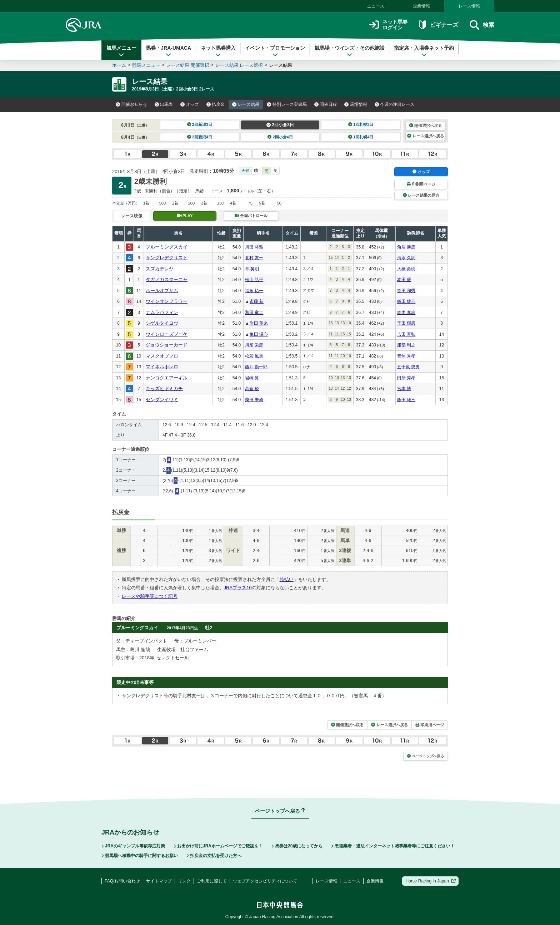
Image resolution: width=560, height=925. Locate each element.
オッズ (190, 104)
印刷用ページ (421, 184)
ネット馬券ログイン (388, 25)
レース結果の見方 (421, 195)
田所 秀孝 (406, 378)
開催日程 (326, 104)
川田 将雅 (254, 247)
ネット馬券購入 (218, 51)
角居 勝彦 (406, 247)
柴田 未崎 (254, 400)
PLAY (185, 216)
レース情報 (469, 6)
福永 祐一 (254, 291)
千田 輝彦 (406, 323)
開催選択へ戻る (426, 126)
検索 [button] (482, 25)
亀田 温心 (259, 334)
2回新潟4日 (200, 137)
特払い (287, 579)
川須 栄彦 (254, 345)
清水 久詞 (406, 258)
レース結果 (246, 104)
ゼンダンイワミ (162, 400)
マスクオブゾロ (162, 356)
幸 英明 (252, 269)
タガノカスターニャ (167, 279)
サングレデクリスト (167, 258)
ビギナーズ (438, 25)
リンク (184, 881)
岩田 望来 (259, 323)
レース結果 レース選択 (239, 65)
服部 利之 (406, 345)
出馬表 (164, 104)
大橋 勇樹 (406, 269)
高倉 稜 (252, 389)
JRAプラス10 (238, 588)
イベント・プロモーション (275, 51)
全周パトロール (251, 216)
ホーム (119, 65)
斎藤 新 (257, 301)
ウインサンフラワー (167, 301)
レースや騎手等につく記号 (150, 596)
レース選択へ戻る (425, 136)
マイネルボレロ (162, 367)
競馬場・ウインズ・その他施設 (350, 51)
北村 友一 (254, 258)
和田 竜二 (254, 313)
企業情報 (421, 6)
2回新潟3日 (200, 124)
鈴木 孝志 (406, 313)
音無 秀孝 (406, 356)
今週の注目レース (395, 104)
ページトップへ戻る (426, 756)
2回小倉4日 (280, 137)
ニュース (376, 6)
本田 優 (404, 280)
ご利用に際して (212, 881)
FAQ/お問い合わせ (122, 881)
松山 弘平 (254, 280)
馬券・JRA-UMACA (168, 51)
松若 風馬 (254, 356)
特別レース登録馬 (287, 104)
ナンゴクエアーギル (167, 378)
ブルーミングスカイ (167, 247)
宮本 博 (404, 389)
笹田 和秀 (406, 291)
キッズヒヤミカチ (164, 388)
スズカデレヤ (160, 269)
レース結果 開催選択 (188, 65)
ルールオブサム (162, 291)
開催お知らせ (131, 104)
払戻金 (216, 104)
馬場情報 (356, 104)
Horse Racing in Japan (431, 881)
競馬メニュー (121, 51)
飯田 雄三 (406, 301)
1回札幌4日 (361, 137)
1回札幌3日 (361, 124)
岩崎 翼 (252, 378)
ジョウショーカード (167, 345)
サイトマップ (159, 881)
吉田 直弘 (406, 334)
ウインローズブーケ (167, 334)
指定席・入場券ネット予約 (424, 51)
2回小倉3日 (280, 125)
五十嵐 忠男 (408, 367)
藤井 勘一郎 (256, 367)
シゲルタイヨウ (162, 323)
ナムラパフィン (162, 312)
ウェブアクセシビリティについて (265, 881)
